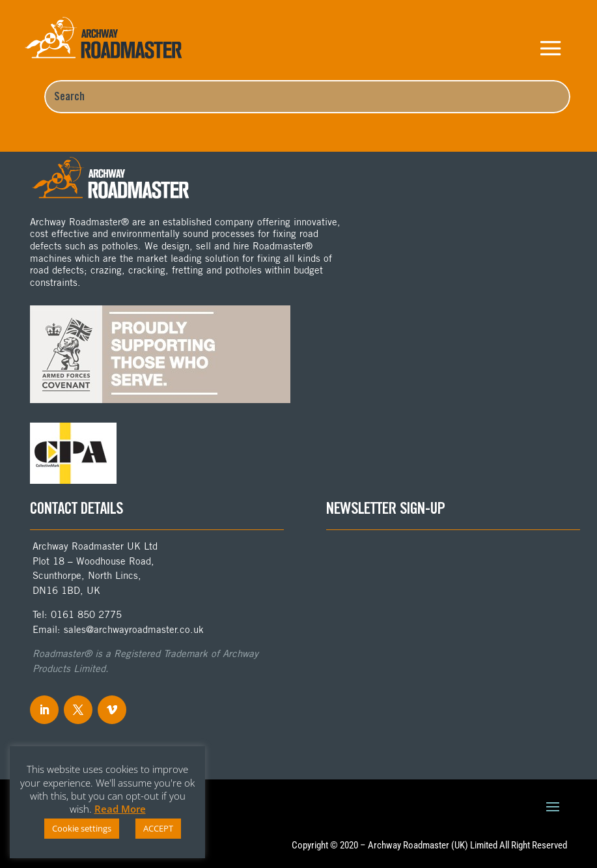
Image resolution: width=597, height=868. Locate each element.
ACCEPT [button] (158, 828)
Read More (120, 809)
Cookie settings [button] (82, 828)
